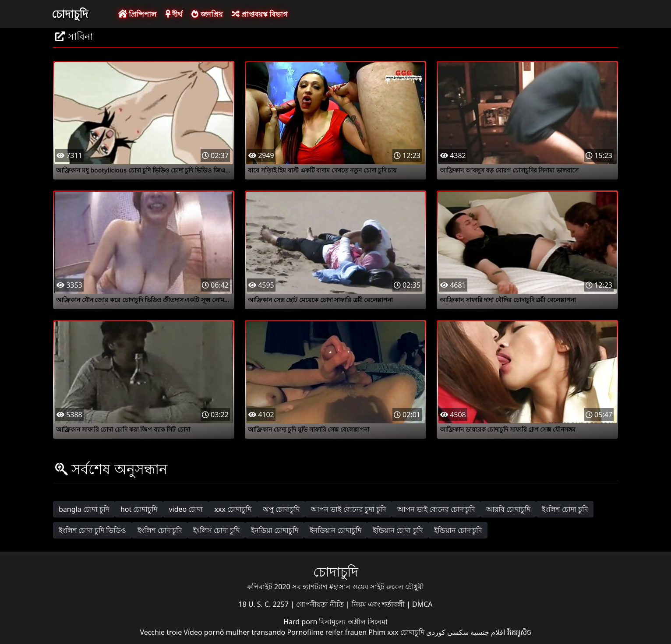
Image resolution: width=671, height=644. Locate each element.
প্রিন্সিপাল (137, 14)
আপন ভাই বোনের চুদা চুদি (348, 509)
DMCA (422, 604)
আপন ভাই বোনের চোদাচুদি (436, 509)
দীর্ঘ (174, 14)
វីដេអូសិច (519, 632)
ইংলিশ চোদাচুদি (159, 530)
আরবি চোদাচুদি (508, 509)
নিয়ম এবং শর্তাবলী (379, 604)
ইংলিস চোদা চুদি (216, 530)
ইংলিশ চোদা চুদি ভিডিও (92, 530)
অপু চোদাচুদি (281, 509)
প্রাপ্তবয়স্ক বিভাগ (260, 14)
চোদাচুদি (70, 14)
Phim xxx (383, 632)
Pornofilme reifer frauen (327, 632)
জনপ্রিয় (207, 14)
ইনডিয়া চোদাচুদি (275, 530)
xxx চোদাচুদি (233, 509)
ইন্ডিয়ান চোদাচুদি (458, 530)
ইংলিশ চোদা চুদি (565, 509)
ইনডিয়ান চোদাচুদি (335, 530)
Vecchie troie (161, 632)
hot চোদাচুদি (139, 509)
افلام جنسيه (488, 632)
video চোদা (186, 509)
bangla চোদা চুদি (84, 509)
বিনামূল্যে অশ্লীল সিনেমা (353, 622)
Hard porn (301, 622)
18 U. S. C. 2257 (264, 604)
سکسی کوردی (447, 632)
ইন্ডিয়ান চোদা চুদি (397, 530)
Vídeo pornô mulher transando (234, 632)
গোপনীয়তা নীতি (321, 604)
